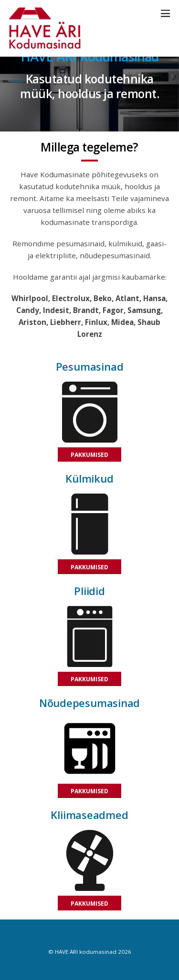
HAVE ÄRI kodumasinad (86, 952)
